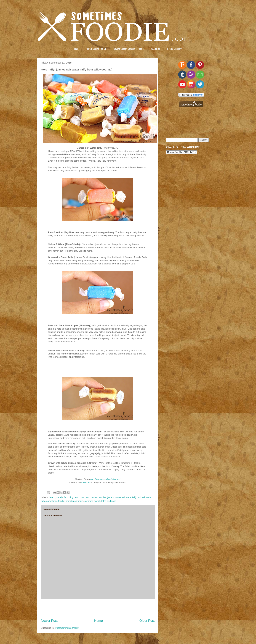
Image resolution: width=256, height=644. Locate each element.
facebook (86, 483)
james (110, 497)
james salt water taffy (126, 497)
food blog (69, 497)
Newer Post (49, 621)
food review (92, 497)
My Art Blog (155, 49)
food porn (80, 497)
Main (76, 49)
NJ (139, 497)
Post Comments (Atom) (67, 628)
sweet (97, 501)
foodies (102, 497)
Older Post (147, 621)
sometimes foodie (55, 501)
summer (89, 501)
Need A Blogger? (174, 49)
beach (52, 497)
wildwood (112, 501)
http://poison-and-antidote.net (106, 479)
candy (60, 497)
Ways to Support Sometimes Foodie (129, 49)
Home (99, 621)
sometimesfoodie (74, 501)
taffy (103, 501)
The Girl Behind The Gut (96, 49)
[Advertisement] (98, 609)
